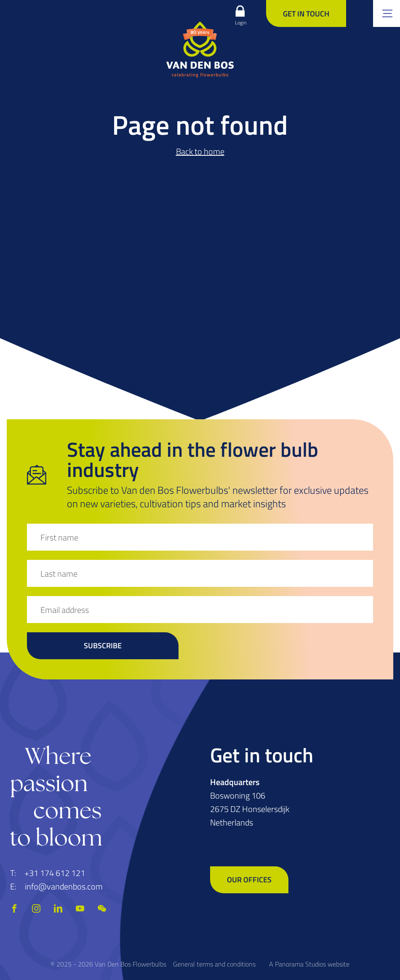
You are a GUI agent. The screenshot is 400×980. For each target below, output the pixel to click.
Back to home (200, 151)
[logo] (200, 49)
